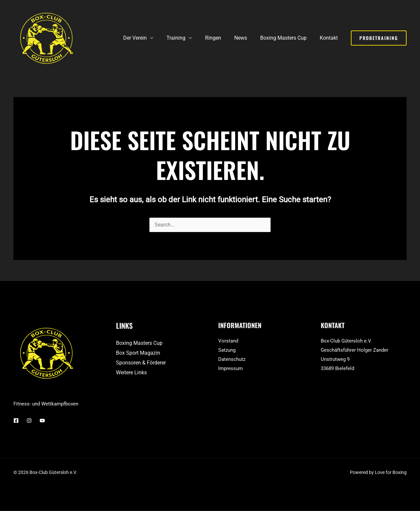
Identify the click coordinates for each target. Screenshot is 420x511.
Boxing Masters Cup (287, 38)
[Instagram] (29, 421)
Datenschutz (232, 360)
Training (188, 38)
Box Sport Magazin (138, 353)
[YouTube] (42, 421)
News (247, 38)
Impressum (230, 369)
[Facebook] (16, 421)
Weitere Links (131, 373)
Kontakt (330, 38)
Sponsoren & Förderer (141, 363)
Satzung (227, 350)
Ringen (222, 38)
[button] (379, 38)
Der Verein (149, 38)
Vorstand (228, 341)
